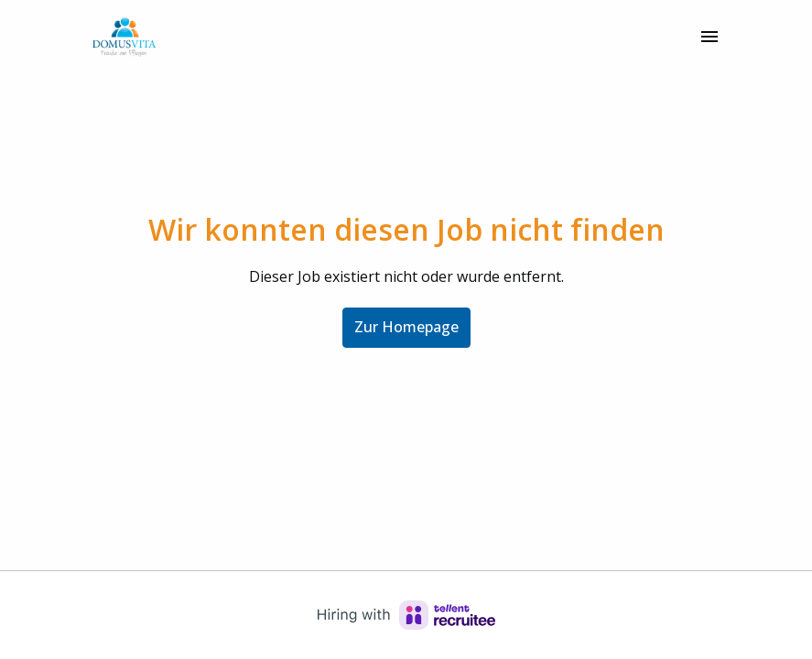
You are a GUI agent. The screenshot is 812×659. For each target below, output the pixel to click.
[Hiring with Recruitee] (406, 615)
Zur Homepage (406, 327)
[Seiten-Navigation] (709, 37)
